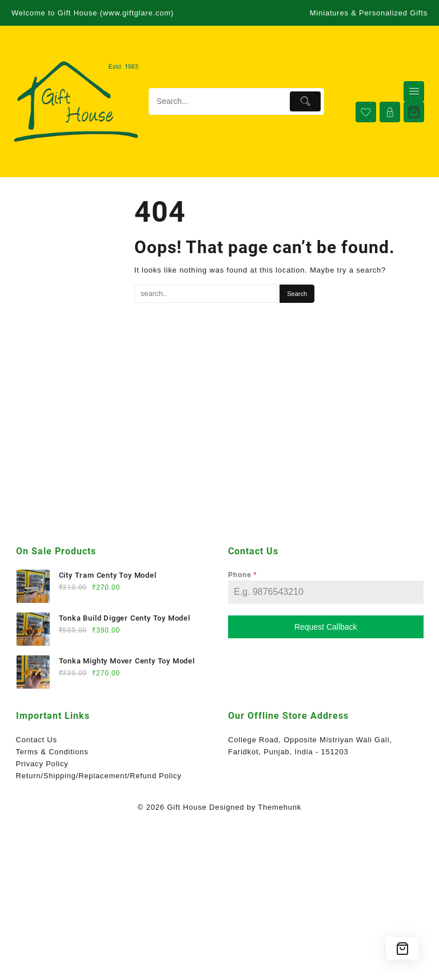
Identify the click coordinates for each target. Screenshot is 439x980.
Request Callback (326, 627)
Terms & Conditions (52, 752)
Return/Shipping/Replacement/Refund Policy (99, 776)
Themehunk (280, 807)
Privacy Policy (42, 764)
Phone (242, 575)
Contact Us (37, 740)
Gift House (187, 807)
